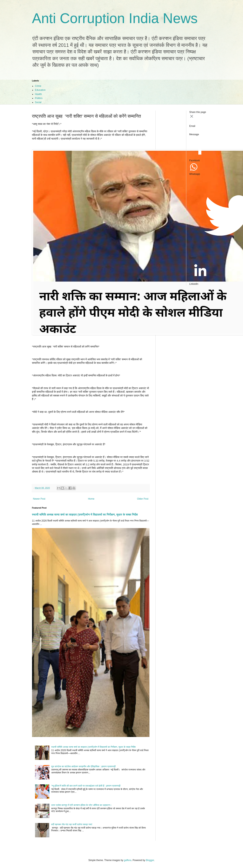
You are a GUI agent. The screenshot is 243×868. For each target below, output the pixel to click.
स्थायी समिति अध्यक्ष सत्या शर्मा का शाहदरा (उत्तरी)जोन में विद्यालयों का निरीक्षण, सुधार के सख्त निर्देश (85, 515)
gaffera (127, 860)
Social (38, 102)
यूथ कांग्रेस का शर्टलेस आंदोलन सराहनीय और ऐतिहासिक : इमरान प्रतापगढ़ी (83, 766)
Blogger (150, 860)
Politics (39, 98)
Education (40, 90)
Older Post (143, 499)
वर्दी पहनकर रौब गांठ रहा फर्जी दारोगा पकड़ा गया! (72, 824)
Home (91, 499)
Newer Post (39, 499)
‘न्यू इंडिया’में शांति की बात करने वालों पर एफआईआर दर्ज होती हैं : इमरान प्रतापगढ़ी (86, 786)
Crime (38, 86)
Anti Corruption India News (115, 18)
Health (39, 94)
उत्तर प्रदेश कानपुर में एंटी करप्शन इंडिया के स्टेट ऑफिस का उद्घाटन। (81, 805)
